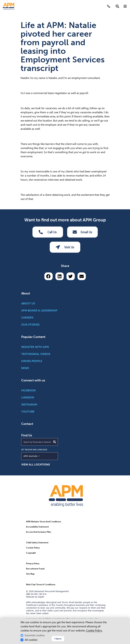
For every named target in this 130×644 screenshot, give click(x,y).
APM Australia (38, 456)
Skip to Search (1, 1)
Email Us (82, 232)
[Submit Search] (55, 442)
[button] (117, 6)
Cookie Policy (94, 631)
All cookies (31, 640)
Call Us (48, 232)
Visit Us (65, 247)
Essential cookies (35, 635)
